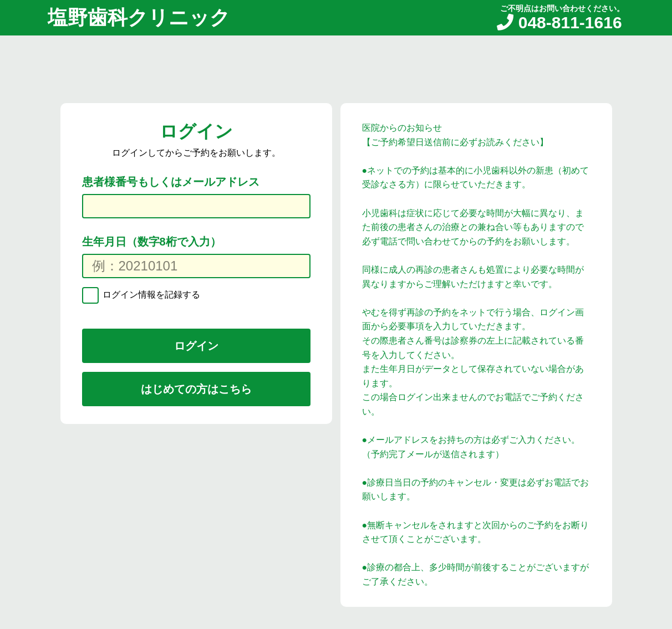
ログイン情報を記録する (150, 295)
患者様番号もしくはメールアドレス (171, 182)
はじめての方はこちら (196, 389)
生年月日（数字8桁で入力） (152, 242)
